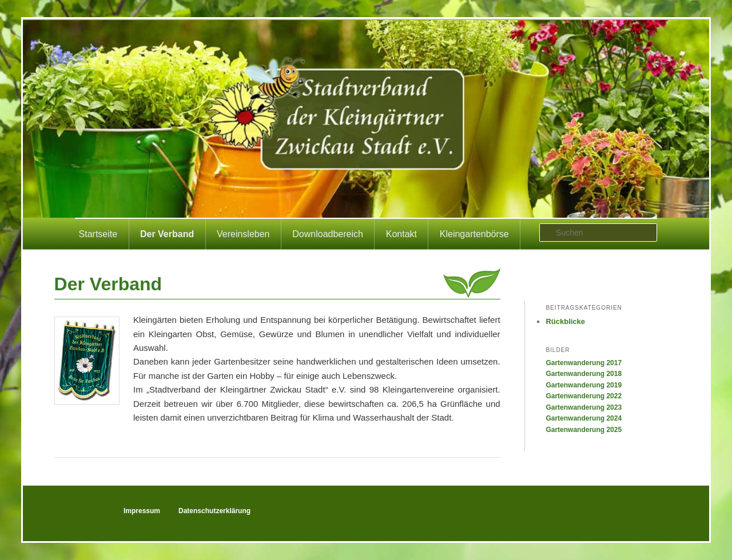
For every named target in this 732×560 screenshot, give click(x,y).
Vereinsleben (243, 234)
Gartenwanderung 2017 (584, 363)
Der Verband (167, 234)
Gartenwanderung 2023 (584, 407)
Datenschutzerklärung (214, 511)
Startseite (98, 234)
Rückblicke (565, 321)
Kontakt (401, 234)
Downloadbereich (328, 234)
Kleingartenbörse (474, 234)
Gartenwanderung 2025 (584, 430)
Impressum (142, 511)
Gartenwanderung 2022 (584, 396)
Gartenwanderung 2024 (584, 418)
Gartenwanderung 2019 (584, 385)
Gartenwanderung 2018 (584, 374)
